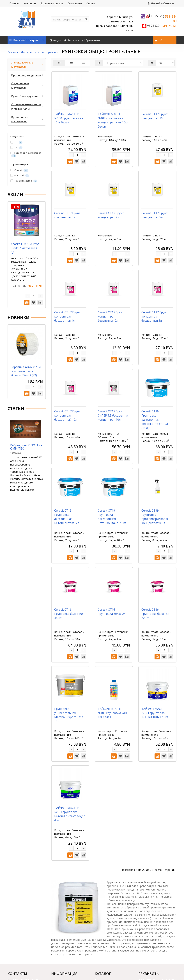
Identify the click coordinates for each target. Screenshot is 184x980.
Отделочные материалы (111, 907)
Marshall (20, 176)
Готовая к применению (26, 154)
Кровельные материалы (110, 925)
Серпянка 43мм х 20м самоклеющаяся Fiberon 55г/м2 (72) (26, 371)
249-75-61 (162, 26)
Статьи (90, 3)
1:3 (16, 148)
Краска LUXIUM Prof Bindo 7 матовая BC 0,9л (25, 248)
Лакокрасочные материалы (39, 52)
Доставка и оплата (52, 3)
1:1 (16, 142)
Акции (56, 40)
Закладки (72, 40)
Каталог (27, 39)
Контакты (30, 3)
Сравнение (91, 40)
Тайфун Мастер (24, 181)
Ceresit (19, 170)
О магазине (75, 3)
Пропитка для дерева (109, 903)
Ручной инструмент (108, 912)
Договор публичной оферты (70, 916)
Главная (14, 3)
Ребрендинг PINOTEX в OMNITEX (27, 447)
